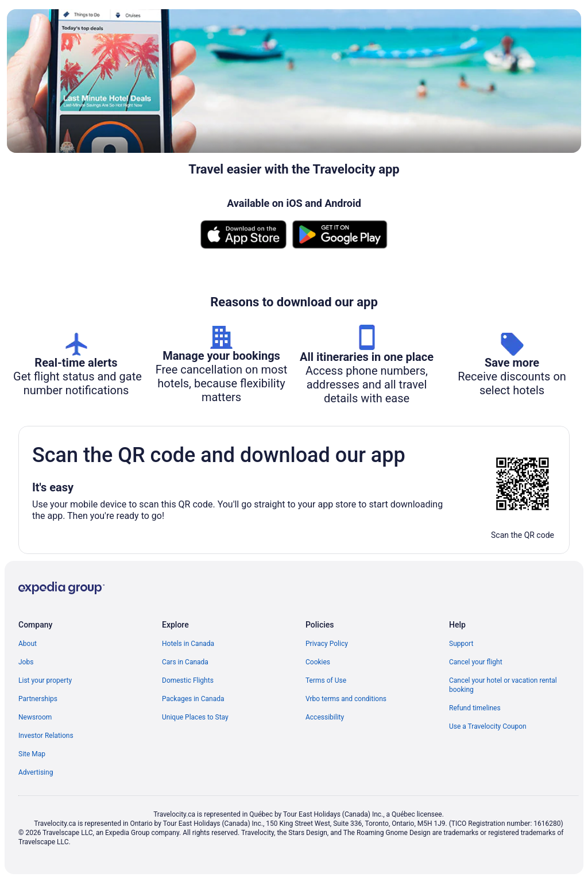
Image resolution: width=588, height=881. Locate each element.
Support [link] (461, 644)
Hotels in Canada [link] (188, 644)
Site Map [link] (32, 754)
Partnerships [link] (38, 699)
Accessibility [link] (325, 717)
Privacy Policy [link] (327, 644)
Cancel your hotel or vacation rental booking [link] (503, 685)
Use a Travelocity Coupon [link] (488, 726)
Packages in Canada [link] (193, 699)
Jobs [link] (26, 662)
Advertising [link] (36, 772)
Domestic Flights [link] (188, 680)
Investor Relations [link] (46, 736)
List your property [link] (45, 680)
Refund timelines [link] (475, 708)
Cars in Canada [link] (185, 662)
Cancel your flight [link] (476, 662)
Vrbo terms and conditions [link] (346, 699)
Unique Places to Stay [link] (195, 717)
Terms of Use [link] (326, 680)
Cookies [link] (318, 662)
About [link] (28, 644)
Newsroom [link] (35, 717)
